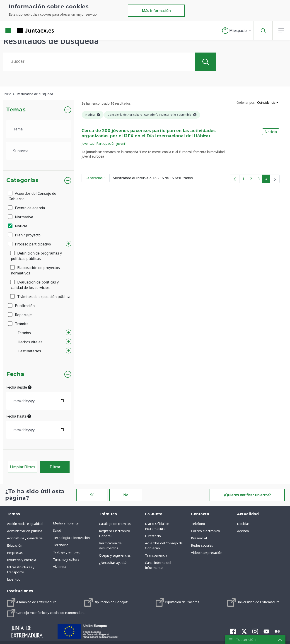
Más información (156, 11)
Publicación (22, 306)
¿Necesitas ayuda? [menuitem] (113, 562)
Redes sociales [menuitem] (202, 545)
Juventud (88, 143)
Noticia (18, 226)
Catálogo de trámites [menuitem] (115, 524)
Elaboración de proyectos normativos (35, 270)
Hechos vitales (30, 342)
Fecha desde (19, 387)
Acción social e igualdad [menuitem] (25, 524)
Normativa (21, 217)
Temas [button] (16, 110)
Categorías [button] (23, 180)
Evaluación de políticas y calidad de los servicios (35, 285)
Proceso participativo (30, 244)
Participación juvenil (111, 143)
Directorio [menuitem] (153, 536)
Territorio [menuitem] (61, 545)
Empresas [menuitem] (15, 553)
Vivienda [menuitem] (59, 567)
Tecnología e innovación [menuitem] (71, 538)
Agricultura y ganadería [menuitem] (25, 538)
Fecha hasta (19, 416)
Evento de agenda (27, 208)
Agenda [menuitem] (243, 531)
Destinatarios (29, 351)
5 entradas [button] (97, 179)
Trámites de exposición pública (41, 297)
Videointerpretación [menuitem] (207, 553)
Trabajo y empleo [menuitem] (67, 552)
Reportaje (20, 315)
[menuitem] (32, 602)
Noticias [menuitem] (243, 524)
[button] (237, 31)
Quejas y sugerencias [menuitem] (115, 555)
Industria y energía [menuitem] (21, 560)
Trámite (19, 324)
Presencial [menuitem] (199, 538)
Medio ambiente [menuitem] (66, 523)
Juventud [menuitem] (14, 579)
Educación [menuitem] (15, 545)
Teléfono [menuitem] (198, 524)
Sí (92, 495)
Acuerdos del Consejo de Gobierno (32, 196)
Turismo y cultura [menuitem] (66, 559)
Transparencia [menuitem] (156, 555)
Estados (24, 333)
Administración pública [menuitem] (24, 531)
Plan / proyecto (25, 235)
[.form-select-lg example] (39, 129)
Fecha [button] (15, 374)
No (126, 495)
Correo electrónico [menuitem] (205, 531)
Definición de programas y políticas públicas (36, 256)
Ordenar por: (246, 102)
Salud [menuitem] (57, 530)
